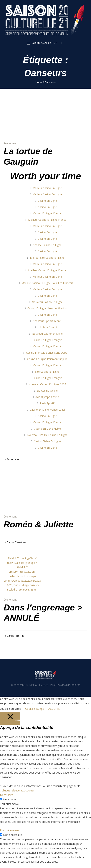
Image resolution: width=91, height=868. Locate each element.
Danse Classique (16, 542)
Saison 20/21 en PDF (44, 43)
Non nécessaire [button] (9, 830)
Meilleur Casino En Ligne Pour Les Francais (47, 283)
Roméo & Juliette (39, 524)
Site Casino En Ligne (47, 372)
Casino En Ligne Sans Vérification (47, 308)
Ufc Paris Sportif (47, 327)
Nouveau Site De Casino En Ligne (47, 435)
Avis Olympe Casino (47, 397)
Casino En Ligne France (47, 213)
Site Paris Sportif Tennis (47, 321)
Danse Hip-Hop (16, 636)
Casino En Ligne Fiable (47, 429)
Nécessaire (10, 799)
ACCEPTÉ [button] (54, 709)
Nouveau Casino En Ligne (47, 302)
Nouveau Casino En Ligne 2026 (47, 384)
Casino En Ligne (47, 201)
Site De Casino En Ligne (47, 245)
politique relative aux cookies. (18, 790)
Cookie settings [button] (34, 709)
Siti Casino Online (47, 391)
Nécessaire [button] (7, 795)
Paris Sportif (47, 403)
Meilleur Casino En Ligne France (47, 220)
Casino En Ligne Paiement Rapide (47, 359)
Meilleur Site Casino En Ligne (47, 258)
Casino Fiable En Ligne (47, 441)
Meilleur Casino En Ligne (47, 188)
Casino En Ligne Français (47, 340)
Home (39, 82)
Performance (14, 459)
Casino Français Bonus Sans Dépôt (47, 353)
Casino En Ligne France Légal (47, 410)
